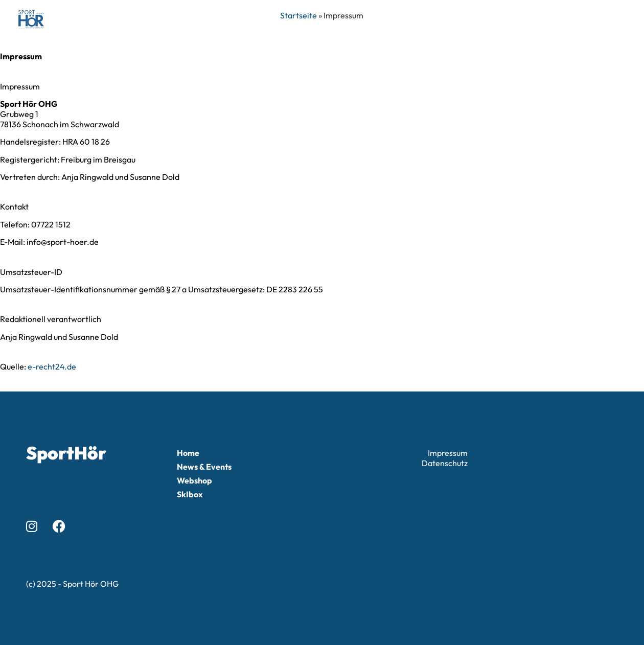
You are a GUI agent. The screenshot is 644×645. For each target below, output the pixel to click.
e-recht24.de (52, 366)
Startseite (298, 15)
